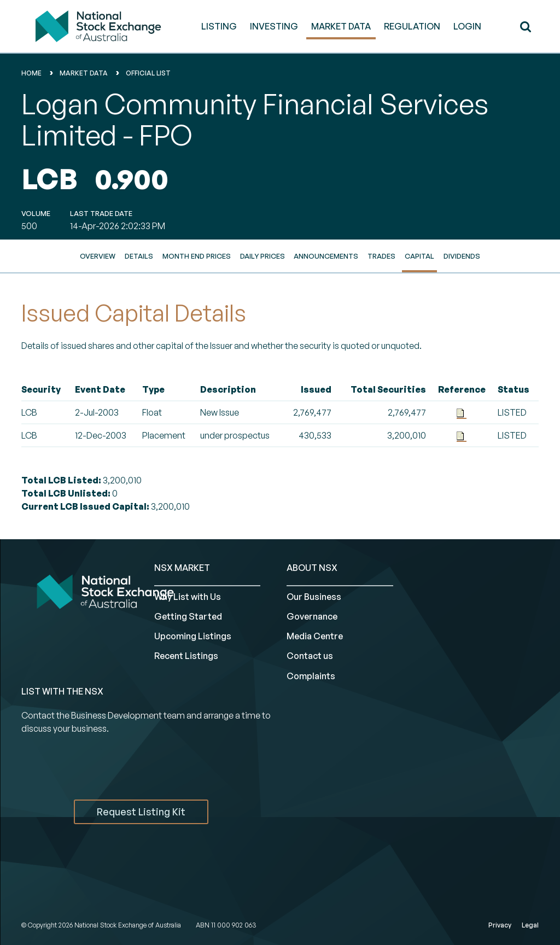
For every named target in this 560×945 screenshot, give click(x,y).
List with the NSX (62, 691)
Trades (381, 256)
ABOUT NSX (312, 568)
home (31, 73)
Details (139, 256)
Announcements (326, 256)
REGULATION (412, 26)
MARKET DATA (341, 26)
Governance (312, 616)
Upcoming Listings (193, 636)
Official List (148, 73)
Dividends (462, 256)
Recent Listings (186, 656)
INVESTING (274, 26)
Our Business (314, 597)
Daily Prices (262, 256)
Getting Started (188, 616)
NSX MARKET (182, 568)
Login (467, 26)
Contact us (310, 656)
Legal (530, 925)
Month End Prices (197, 256)
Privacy (500, 925)
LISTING (219, 26)
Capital (419, 256)
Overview (98, 256)
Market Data (84, 73)
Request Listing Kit (141, 812)
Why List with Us (188, 597)
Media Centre (315, 636)
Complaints (311, 676)
